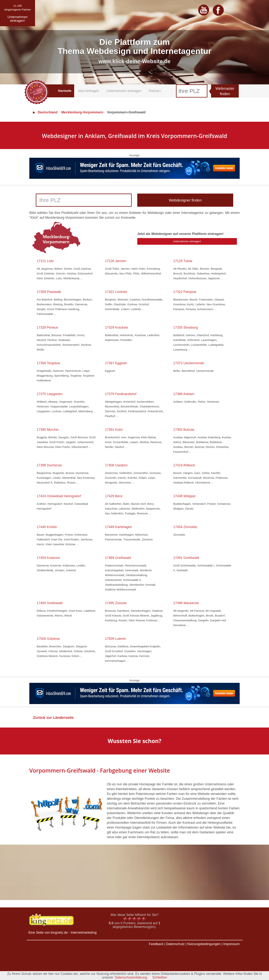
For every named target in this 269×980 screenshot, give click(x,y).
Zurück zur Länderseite (53, 718)
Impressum (231, 944)
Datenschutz (175, 944)
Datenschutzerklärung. (131, 977)
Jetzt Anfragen (88, 91)
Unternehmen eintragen (124, 91)
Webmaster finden (225, 91)
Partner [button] (155, 91)
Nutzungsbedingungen (204, 944)
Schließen (160, 977)
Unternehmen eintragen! (187, 241)
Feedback (156, 944)
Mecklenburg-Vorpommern (82, 112)
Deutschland (45, 112)
